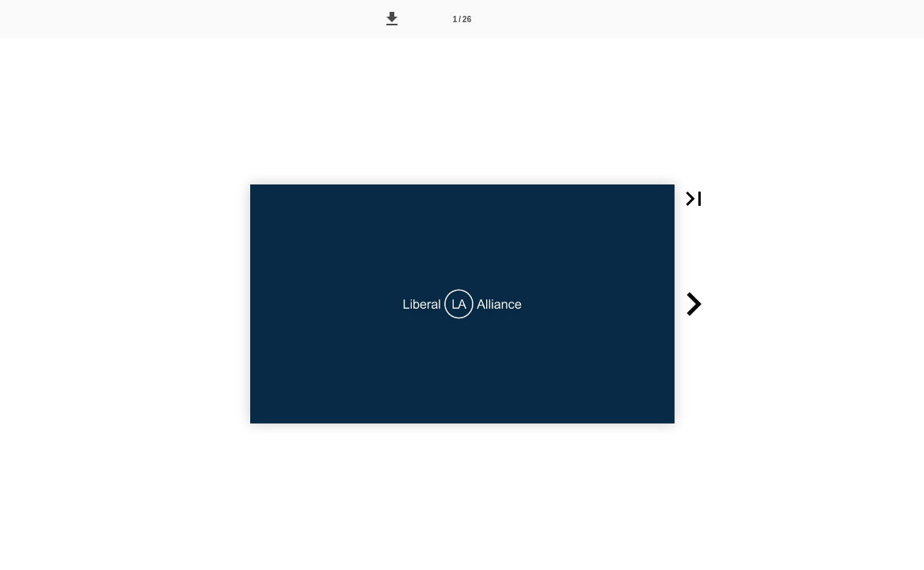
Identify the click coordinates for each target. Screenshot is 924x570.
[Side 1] (462, 19)
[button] (392, 19)
